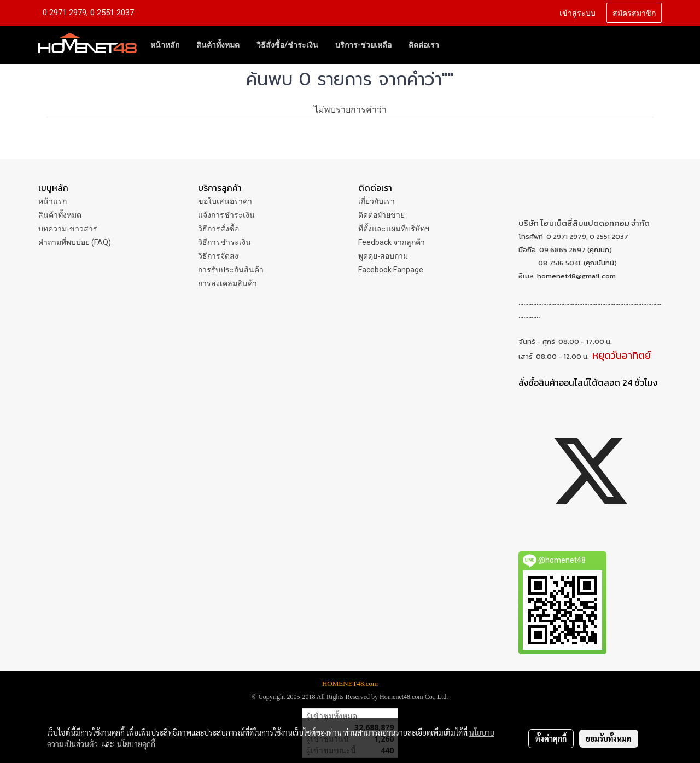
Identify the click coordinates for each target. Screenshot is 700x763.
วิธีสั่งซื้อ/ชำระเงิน (287, 45)
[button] (457, 45)
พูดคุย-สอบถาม (383, 256)
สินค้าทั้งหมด (218, 45)
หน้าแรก (52, 201)
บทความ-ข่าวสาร (68, 229)
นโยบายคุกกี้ (136, 744)
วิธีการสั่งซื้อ (218, 229)
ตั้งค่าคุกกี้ (551, 738)
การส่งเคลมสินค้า (227, 283)
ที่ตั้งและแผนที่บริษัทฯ (394, 229)
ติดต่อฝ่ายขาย (381, 215)
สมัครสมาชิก (634, 12)
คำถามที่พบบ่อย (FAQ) (75, 242)
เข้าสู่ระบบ (577, 12)
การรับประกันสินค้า (231, 270)
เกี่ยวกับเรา (377, 201)
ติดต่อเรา (424, 45)
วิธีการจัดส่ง (218, 256)
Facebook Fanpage (391, 270)
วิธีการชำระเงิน (224, 242)
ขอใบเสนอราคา (225, 201)
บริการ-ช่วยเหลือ (363, 45)
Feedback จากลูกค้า (392, 242)
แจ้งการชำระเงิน (226, 215)
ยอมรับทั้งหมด (609, 738)
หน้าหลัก (165, 45)
